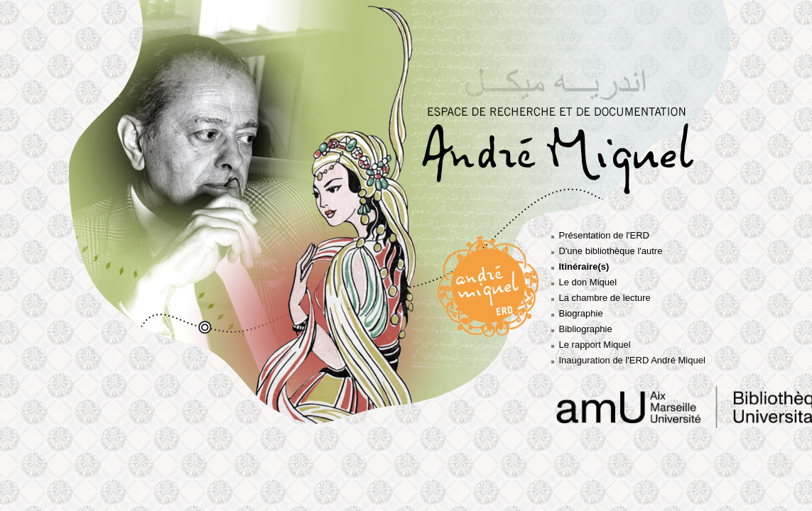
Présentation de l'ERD (605, 235)
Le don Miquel (588, 282)
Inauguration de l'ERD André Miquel (632, 360)
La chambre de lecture (605, 298)
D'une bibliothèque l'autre (611, 251)
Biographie (581, 313)
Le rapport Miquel (595, 345)
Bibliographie (586, 329)
